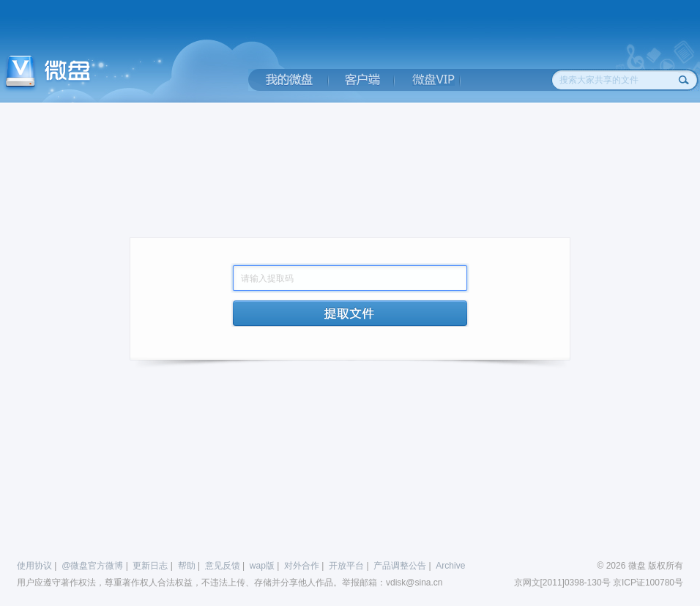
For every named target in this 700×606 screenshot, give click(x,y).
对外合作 (302, 566)
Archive (450, 566)
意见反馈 (223, 566)
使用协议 (34, 566)
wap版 (262, 566)
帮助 (187, 566)
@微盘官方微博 (92, 566)
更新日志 (150, 566)
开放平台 (346, 566)
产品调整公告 (400, 566)
